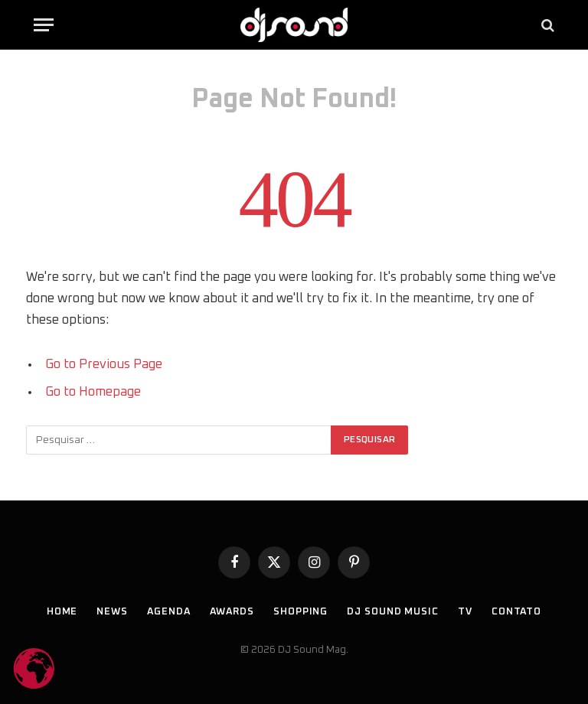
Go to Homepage (93, 392)
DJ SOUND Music (393, 612)
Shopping (301, 612)
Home (62, 612)
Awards (232, 612)
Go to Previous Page (104, 364)
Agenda (168, 612)
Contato (516, 612)
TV (465, 612)
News (112, 612)
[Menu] (44, 25)
